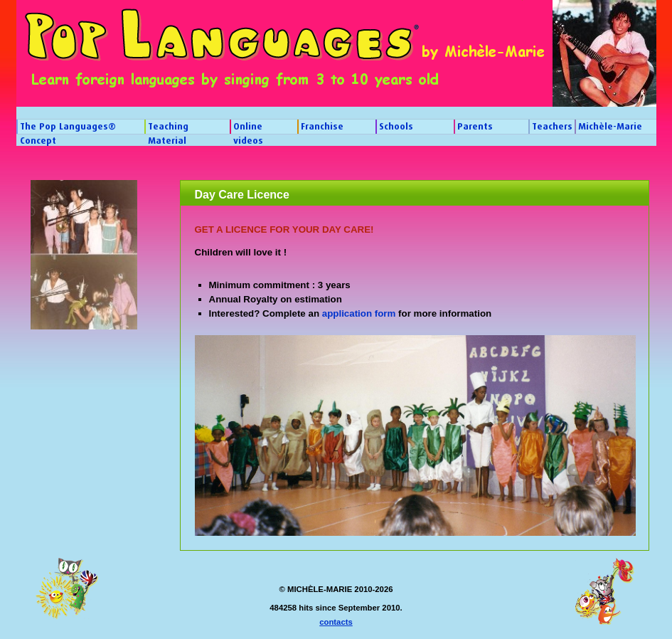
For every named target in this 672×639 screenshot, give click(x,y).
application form (359, 313)
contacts (336, 622)
